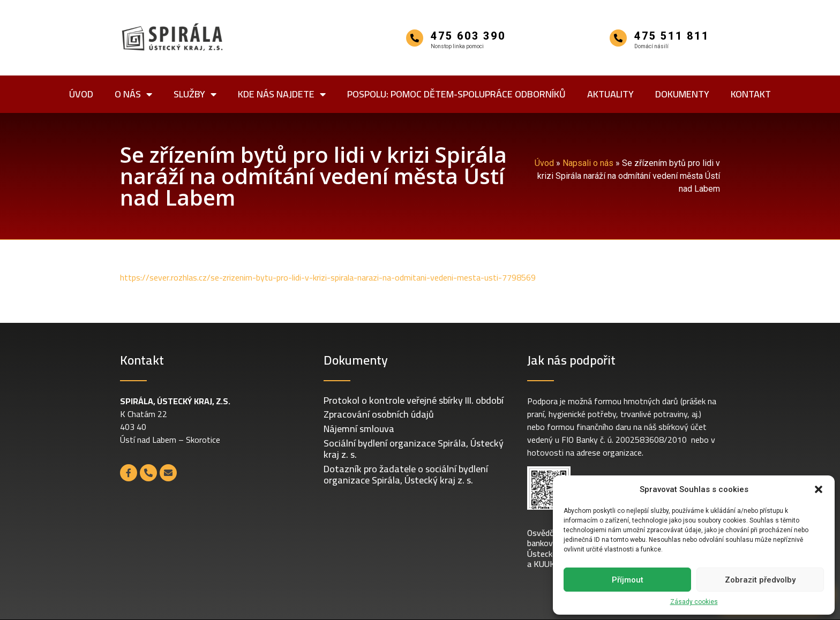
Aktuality (610, 94)
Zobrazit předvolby (760, 580)
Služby (195, 94)
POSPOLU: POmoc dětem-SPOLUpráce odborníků (456, 94)
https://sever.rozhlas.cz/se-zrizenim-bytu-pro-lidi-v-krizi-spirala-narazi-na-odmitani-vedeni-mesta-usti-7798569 (328, 277)
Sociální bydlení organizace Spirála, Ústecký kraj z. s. (414, 449)
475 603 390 (468, 36)
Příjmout (628, 580)
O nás (133, 94)
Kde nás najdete (282, 94)
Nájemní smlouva (359, 429)
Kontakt (751, 94)
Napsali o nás (588, 163)
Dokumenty (682, 94)
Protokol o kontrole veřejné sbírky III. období (414, 400)
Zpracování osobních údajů (379, 414)
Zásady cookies (694, 602)
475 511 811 (672, 36)
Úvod (81, 94)
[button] (819, 489)
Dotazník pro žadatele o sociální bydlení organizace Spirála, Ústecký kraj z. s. (406, 475)
